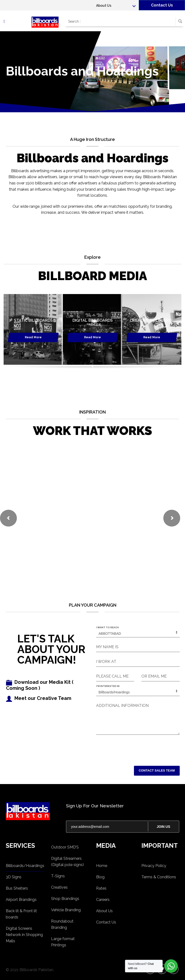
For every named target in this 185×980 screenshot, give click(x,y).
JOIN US (163, 827)
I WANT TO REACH (107, 627)
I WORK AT (106, 662)
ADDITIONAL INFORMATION (122, 706)
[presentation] (133, 749)
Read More (33, 337)
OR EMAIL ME (154, 676)
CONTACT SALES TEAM (157, 770)
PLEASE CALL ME (112, 676)
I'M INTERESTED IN (108, 686)
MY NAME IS (107, 647)
